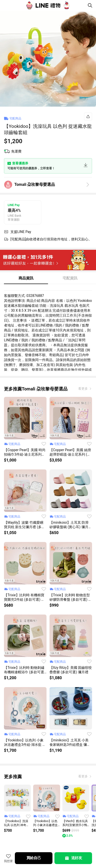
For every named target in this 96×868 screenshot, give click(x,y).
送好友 (73, 858)
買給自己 (34, 858)
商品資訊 (26, 278)
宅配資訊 (70, 278)
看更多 (83, 389)
